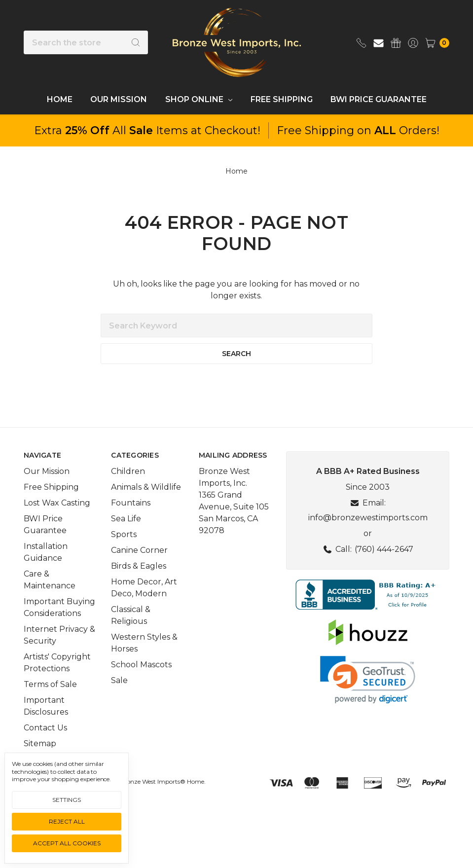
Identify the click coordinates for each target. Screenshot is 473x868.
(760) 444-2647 (384, 570)
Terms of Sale (50, 705)
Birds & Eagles (139, 587)
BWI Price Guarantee (379, 99)
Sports (124, 555)
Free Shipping (282, 99)
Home (60, 99)
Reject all (67, 821)
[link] (368, 701)
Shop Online (199, 99)
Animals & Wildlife (146, 508)
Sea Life (126, 539)
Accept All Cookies (67, 843)
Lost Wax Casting (57, 524)
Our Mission (119, 99)
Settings (67, 800)
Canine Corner (139, 571)
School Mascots (141, 685)
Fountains (131, 524)
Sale (119, 701)
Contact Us (45, 748)
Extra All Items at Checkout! (147, 130)
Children (128, 492)
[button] (368, 615)
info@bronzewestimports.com (368, 538)
